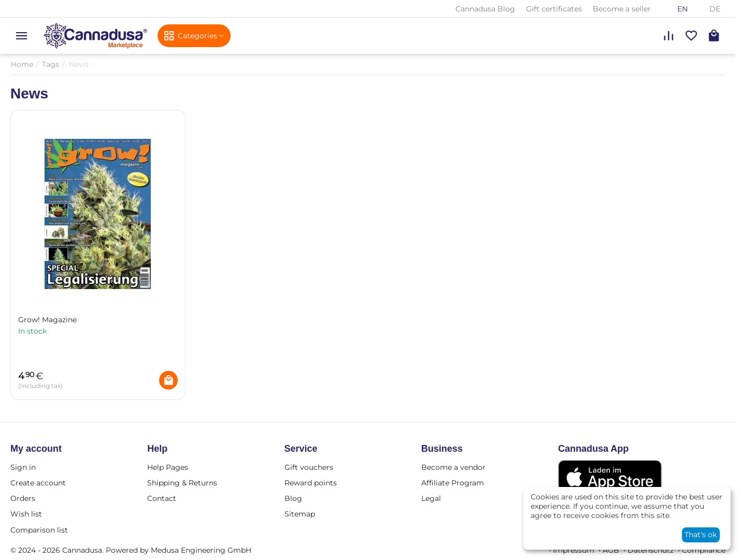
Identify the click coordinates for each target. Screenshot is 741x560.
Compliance (704, 550)
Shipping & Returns (182, 483)
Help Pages (168, 467)
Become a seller (622, 9)
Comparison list (39, 530)
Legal (431, 498)
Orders (23, 498)
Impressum (574, 550)
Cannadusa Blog (485, 9)
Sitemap (300, 514)
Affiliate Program (453, 483)
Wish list (26, 514)
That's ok (701, 535)
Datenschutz (651, 550)
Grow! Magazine (47, 320)
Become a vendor (453, 467)
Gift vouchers (309, 467)
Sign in (23, 467)
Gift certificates (554, 9)
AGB (611, 550)
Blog (293, 498)
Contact (162, 498)
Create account (38, 483)
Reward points (311, 483)
